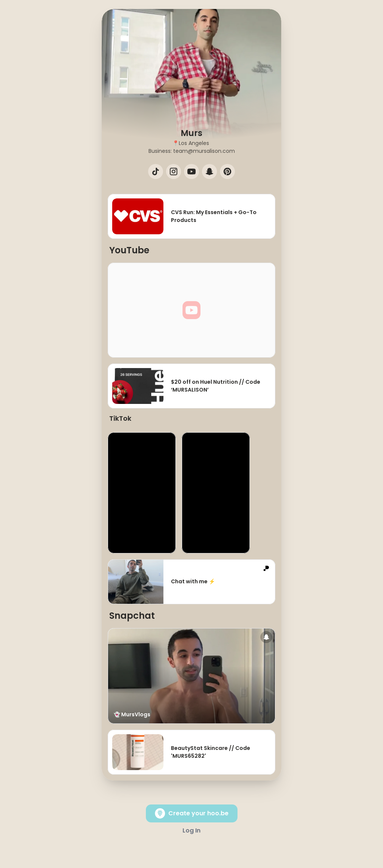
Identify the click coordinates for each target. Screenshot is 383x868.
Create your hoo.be (192, 813)
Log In (191, 830)
